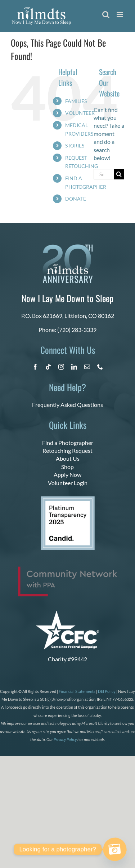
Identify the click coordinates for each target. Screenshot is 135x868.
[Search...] (104, 174)
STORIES (75, 146)
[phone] (100, 367)
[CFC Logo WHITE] (67, 613)
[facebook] (35, 367)
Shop (67, 467)
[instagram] (61, 367)
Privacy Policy (65, 739)
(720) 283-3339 (77, 330)
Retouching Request (67, 451)
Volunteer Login (68, 483)
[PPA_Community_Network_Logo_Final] (67, 569)
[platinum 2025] (68, 499)
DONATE (76, 199)
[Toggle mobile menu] (120, 15)
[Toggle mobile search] (106, 15)
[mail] (87, 367)
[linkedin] (74, 367)
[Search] (119, 174)
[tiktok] (48, 367)
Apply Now (67, 475)
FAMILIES (76, 101)
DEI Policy (107, 691)
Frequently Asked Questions (67, 405)
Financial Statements (77, 691)
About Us (68, 458)
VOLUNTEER (80, 113)
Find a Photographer (68, 443)
